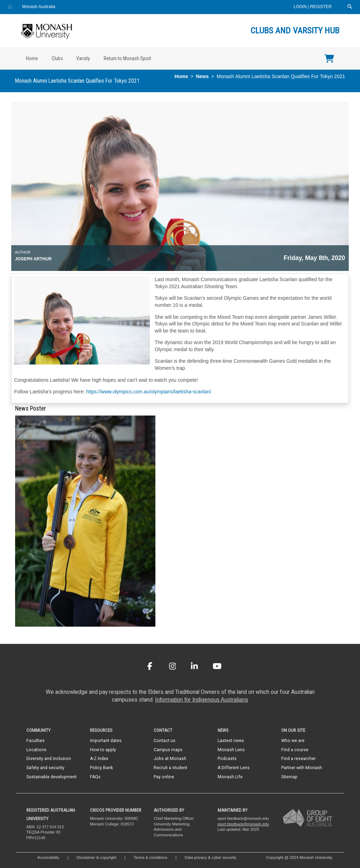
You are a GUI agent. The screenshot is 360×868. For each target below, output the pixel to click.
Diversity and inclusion (49, 759)
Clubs (57, 58)
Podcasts (227, 759)
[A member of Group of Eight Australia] (307, 818)
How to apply (103, 750)
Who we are (293, 741)
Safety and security (45, 768)
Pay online (164, 777)
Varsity (83, 58)
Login (301, 7)
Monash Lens (231, 750)
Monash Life (230, 777)
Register (321, 7)
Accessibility (49, 857)
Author (23, 252)
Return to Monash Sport (127, 58)
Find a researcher (298, 759)
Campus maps (168, 750)
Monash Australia (39, 7)
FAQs (95, 777)
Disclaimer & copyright (97, 857)
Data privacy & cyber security (211, 857)
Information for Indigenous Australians (201, 700)
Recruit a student (171, 768)
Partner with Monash (302, 768)
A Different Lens (234, 768)
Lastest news (231, 741)
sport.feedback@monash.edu (243, 824)
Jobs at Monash (170, 759)
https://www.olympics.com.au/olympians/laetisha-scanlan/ (149, 392)
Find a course (295, 750)
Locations (36, 750)
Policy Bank (101, 768)
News (202, 76)
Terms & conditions (150, 857)
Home (32, 58)
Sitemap (289, 777)
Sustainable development (52, 777)
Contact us (165, 741)
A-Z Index (99, 759)
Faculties (36, 741)
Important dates (106, 741)
